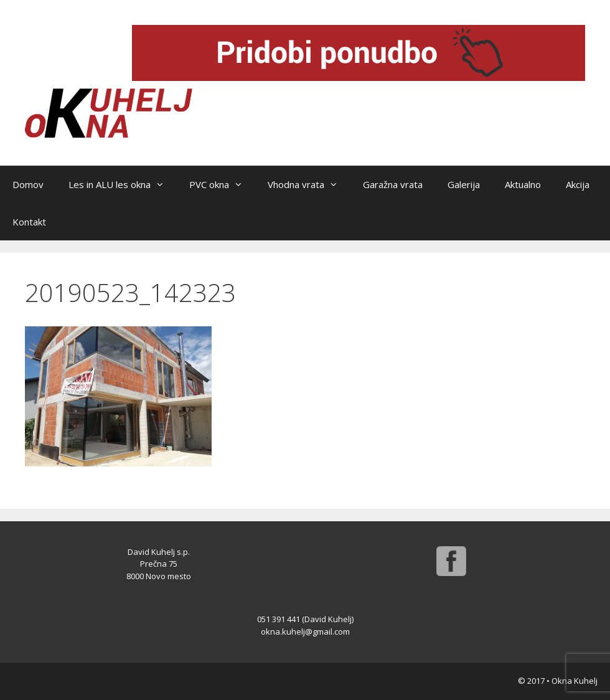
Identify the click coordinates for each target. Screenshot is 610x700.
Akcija (578, 184)
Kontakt (29, 222)
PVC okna (222, 184)
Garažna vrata (393, 184)
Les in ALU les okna (123, 184)
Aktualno (523, 184)
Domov (28, 184)
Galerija (464, 184)
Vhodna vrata (309, 184)
